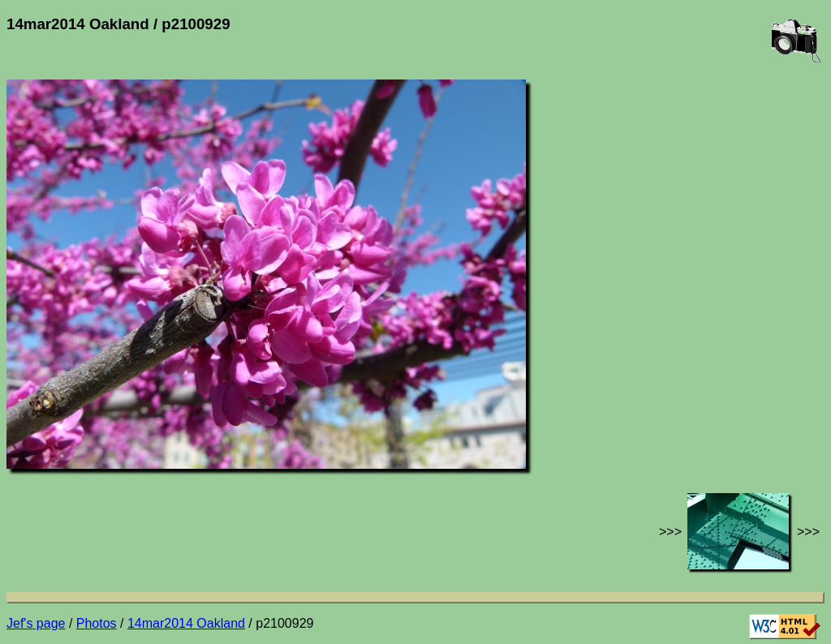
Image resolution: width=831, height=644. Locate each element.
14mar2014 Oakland (186, 623)
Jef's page (36, 623)
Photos (97, 623)
